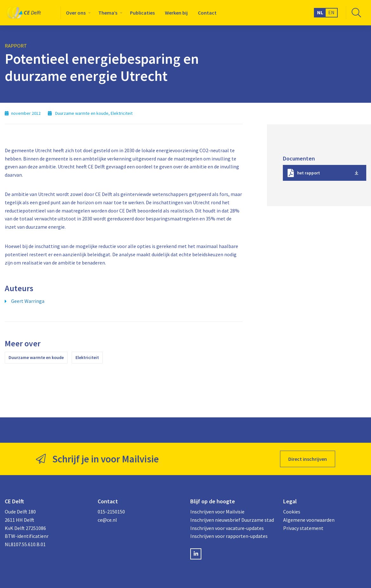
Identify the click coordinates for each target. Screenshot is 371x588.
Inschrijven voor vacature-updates (227, 528)
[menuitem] (77, 13)
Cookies (292, 512)
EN (331, 12)
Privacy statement (303, 528)
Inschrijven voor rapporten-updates (229, 536)
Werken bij (176, 13)
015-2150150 (111, 512)
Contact (207, 13)
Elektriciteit (87, 357)
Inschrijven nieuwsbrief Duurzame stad (232, 520)
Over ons (76, 13)
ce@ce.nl (107, 520)
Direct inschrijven (308, 459)
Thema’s (108, 13)
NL (320, 12)
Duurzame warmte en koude (36, 357)
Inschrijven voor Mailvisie (217, 512)
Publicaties (142, 13)
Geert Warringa (28, 301)
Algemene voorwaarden (309, 520)
